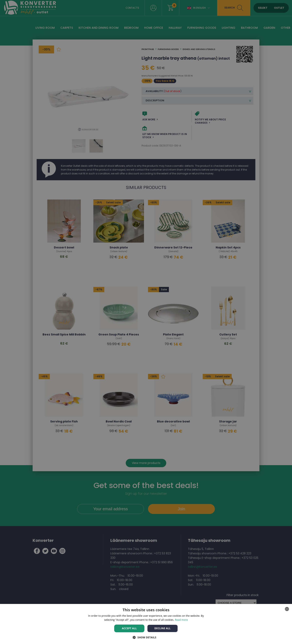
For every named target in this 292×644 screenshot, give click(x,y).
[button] (146, 637)
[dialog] (146, 322)
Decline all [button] (163, 628)
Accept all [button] (129, 628)
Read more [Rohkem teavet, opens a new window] (181, 620)
